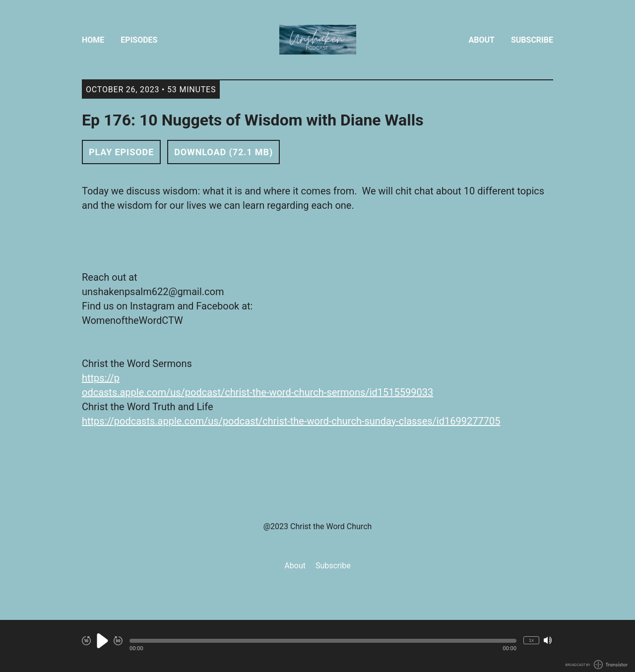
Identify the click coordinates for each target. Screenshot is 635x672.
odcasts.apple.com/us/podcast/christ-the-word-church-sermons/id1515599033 (257, 392)
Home (93, 40)
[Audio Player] (317, 646)
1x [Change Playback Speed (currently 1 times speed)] (531, 640)
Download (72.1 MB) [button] (223, 152)
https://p (101, 378)
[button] (323, 641)
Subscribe (532, 40)
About (482, 40)
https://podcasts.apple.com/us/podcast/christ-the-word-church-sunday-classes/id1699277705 (291, 421)
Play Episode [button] (121, 152)
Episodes (139, 40)
